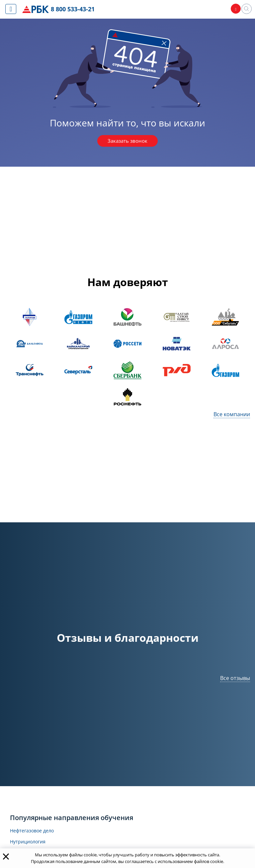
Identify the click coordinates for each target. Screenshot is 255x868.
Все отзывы (235, 679)
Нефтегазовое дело (35, 832)
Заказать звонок (127, 141)
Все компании (232, 415)
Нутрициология (30, 844)
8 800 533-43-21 (74, 9)
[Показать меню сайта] (11, 9)
